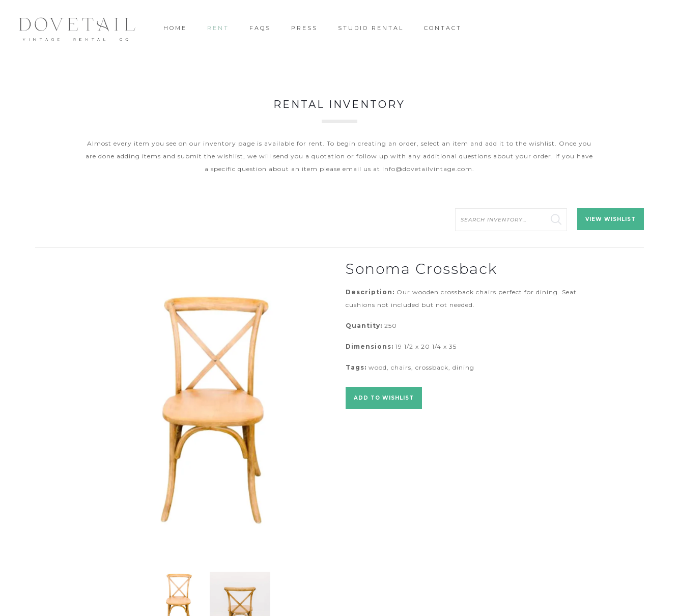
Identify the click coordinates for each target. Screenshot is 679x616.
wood (378, 367)
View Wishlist (611, 219)
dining (463, 367)
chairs (401, 367)
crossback (432, 367)
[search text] (511, 220)
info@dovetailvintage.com (427, 169)
